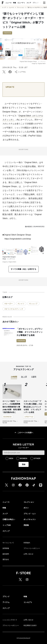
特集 (15, 3)
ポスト (26, 508)
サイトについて (8, 543)
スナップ (6, 531)
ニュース (9, 3)
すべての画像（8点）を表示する (24, 269)
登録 (24, 464)
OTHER (37, 458)
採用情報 (6, 548)
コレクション (29, 502)
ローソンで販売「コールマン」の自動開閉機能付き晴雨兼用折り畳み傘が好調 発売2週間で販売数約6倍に (12, 407)
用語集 (26, 525)
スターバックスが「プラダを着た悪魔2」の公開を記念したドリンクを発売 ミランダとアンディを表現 (33, 407)
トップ (4, 7)
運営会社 (6, 559)
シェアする (20, 72)
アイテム (6, 602)
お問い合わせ (28, 554)
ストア (29, 3)
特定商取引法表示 (30, 625)
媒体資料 (6, 554)
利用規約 (27, 543)
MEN (11, 458)
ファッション (21, 7)
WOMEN (23, 458)
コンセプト (28, 602)
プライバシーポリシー (32, 548)
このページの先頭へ (24, 433)
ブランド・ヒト (38, 3)
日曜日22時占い (9, 519)
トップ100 (7, 525)
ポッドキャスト (30, 519)
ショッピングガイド (10, 620)
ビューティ (21, 3)
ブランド (6, 597)
